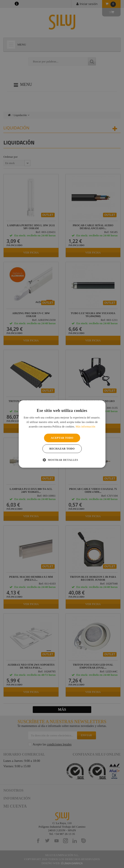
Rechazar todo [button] (62, 449)
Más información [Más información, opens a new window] (85, 427)
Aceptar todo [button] (62, 438)
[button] (62, 460)
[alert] (62, 434)
